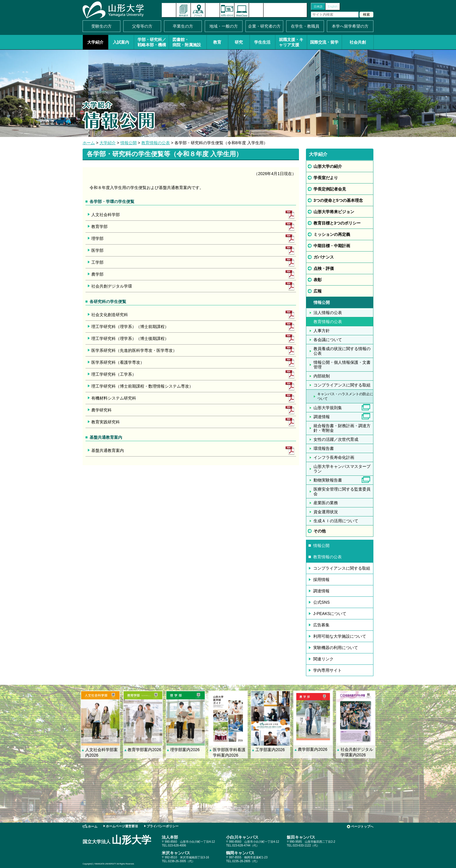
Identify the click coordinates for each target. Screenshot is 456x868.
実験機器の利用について (336, 648)
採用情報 (321, 580)
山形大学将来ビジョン (334, 212)
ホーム (89, 143)
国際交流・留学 (324, 42)
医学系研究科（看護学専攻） (118, 362)
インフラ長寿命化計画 (334, 457)
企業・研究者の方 (264, 26)
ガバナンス (324, 257)
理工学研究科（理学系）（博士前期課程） (130, 327)
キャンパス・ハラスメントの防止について (345, 396)
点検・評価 (324, 268)
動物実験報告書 (328, 480)
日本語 (318, 7)
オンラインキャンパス (242, 10)
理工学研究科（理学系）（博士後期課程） (130, 338)
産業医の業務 (326, 503)
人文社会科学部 (106, 215)
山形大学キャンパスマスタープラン (342, 469)
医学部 (97, 250)
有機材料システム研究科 (114, 398)
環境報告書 (324, 448)
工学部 (97, 262)
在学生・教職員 (305, 26)
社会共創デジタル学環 (112, 286)
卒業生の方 (183, 26)
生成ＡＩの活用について (336, 521)
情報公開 (129, 143)
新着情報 (169, 10)
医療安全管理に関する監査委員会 (342, 491)
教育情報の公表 (156, 143)
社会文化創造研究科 (110, 315)
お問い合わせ (227, 10)
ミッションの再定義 (332, 234)
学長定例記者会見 (330, 189)
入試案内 (121, 42)
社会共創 (358, 42)
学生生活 (262, 42)
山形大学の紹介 (328, 166)
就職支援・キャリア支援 (291, 42)
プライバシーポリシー (163, 826)
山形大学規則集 (328, 408)
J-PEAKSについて (330, 614)
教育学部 (99, 227)
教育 (217, 42)
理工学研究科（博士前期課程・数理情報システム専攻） (142, 386)
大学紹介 (95, 42)
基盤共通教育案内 (108, 450)
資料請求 (184, 10)
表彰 (318, 280)
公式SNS (321, 602)
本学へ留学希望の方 (350, 26)
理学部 (97, 238)
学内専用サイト (327, 670)
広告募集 (321, 625)
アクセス (198, 10)
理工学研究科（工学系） (114, 374)
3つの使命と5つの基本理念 (338, 200)
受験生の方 (101, 26)
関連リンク (323, 659)
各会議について (328, 340)
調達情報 (322, 417)
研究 (239, 42)
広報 (318, 291)
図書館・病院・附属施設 (187, 42)
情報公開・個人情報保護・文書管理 (342, 365)
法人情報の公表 (328, 313)
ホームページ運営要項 (122, 826)
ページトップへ (362, 826)
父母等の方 (142, 26)
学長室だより (326, 178)
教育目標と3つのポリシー (337, 223)
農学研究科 (101, 410)
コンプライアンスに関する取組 (342, 385)
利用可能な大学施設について (340, 636)
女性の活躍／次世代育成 (336, 439)
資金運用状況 (326, 512)
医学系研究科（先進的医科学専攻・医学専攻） (134, 350)
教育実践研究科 (106, 422)
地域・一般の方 (224, 26)
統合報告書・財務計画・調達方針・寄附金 (342, 428)
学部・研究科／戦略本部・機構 (152, 42)
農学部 (97, 274)
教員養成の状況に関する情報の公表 (342, 351)
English (333, 7)
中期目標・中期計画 (332, 246)
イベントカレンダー (213, 10)
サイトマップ (256, 10)
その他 (320, 531)
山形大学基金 (285, 10)
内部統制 (322, 376)
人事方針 (322, 331)
